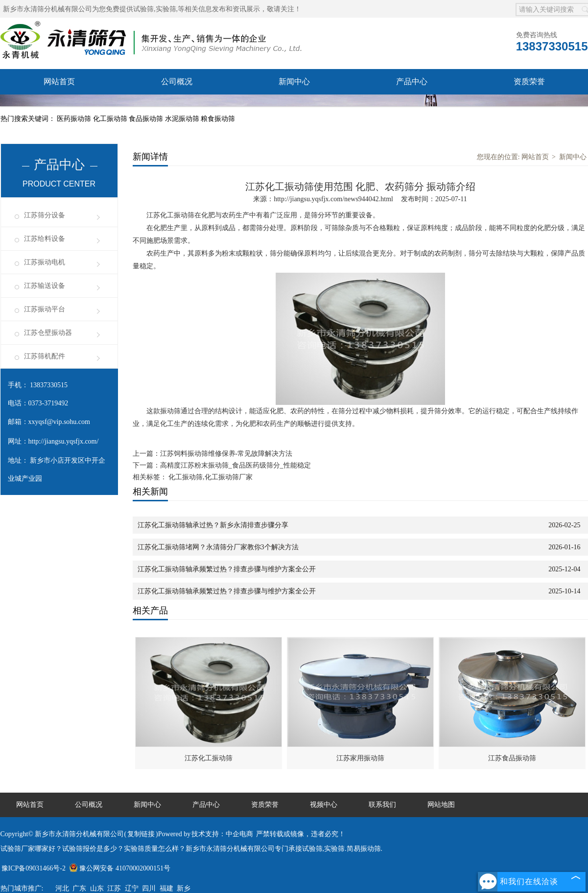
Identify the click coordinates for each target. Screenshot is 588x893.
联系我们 (294, 107)
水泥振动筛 (183, 119)
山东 (97, 888)
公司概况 (177, 82)
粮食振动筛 (218, 119)
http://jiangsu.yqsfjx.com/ (64, 441)
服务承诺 (59, 107)
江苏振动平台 (45, 309)
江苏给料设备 (45, 239)
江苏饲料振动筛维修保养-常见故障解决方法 (226, 454)
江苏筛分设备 (45, 215)
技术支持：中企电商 (222, 834)
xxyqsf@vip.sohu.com (59, 422)
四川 (149, 888)
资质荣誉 (529, 82)
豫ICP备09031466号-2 (34, 868)
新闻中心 (294, 82)
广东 (79, 888)
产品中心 (412, 82)
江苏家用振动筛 (360, 758)
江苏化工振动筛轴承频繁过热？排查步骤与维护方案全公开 (227, 569)
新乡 (184, 888)
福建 (166, 888)
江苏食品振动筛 (512, 758)
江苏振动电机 (45, 262)
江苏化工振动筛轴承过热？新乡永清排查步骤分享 (213, 525)
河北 (62, 888)
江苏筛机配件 (45, 356)
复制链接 (141, 834)
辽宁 (132, 888)
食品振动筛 (147, 119)
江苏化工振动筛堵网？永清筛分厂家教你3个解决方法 (218, 547)
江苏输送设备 (45, 286)
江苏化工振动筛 (209, 758)
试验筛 (143, 9)
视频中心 (177, 107)
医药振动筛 (75, 119)
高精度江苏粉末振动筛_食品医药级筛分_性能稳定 (235, 465)
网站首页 (59, 82)
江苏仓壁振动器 (48, 333)
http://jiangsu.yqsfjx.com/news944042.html (333, 199)
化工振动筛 (111, 119)
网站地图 (441, 805)
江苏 (114, 888)
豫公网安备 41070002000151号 (120, 868)
